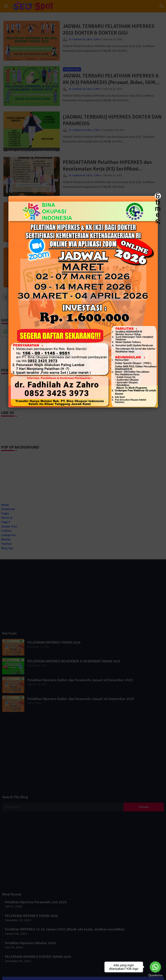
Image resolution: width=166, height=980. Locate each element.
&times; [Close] (158, 196)
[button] (83, 490)
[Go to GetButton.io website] (155, 975)
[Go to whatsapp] (155, 967)
